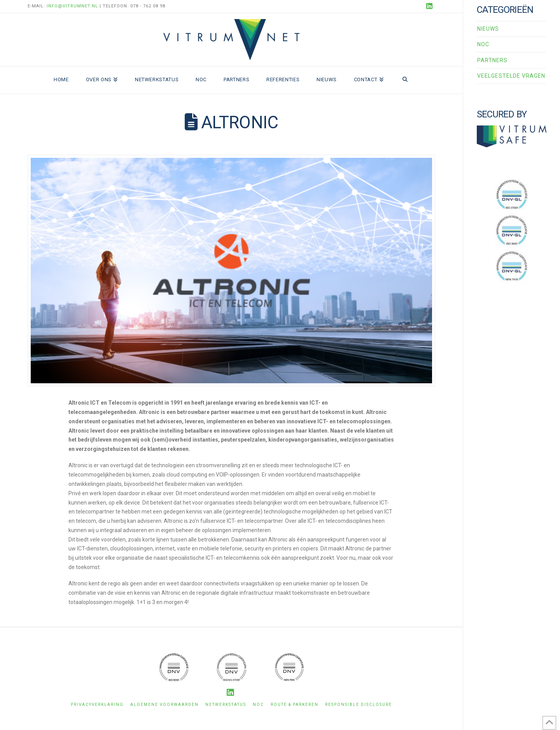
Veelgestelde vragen (511, 76)
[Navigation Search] (405, 80)
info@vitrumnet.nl (72, 6)
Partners (492, 60)
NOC (483, 44)
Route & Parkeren (295, 705)
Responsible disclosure (359, 705)
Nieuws (488, 29)
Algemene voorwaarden (164, 705)
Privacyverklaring (97, 705)
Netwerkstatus (226, 705)
